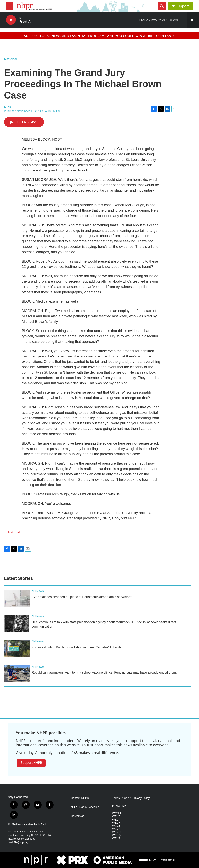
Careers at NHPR (82, 816)
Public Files (119, 806)
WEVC (116, 816)
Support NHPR (31, 763)
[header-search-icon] (162, 6)
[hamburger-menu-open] (10, 6)
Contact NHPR (80, 798)
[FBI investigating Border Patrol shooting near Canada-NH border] (17, 649)
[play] (11, 20)
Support (182, 6)
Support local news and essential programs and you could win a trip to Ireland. (99, 36)
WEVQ (116, 835)
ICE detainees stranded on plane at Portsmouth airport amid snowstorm (82, 597)
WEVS (116, 838)
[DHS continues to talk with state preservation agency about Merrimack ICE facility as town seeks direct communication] (17, 623)
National (11, 59)
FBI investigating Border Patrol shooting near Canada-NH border (77, 647)
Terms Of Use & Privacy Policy (131, 798)
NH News (38, 591)
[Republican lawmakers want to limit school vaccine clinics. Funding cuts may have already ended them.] (17, 674)
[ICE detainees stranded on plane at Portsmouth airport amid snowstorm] (17, 598)
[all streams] (193, 20)
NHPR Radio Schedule (85, 807)
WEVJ (116, 826)
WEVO (116, 832)
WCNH (116, 813)
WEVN (116, 829)
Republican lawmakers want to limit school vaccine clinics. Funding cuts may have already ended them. (104, 673)
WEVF (116, 820)
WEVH (116, 823)
